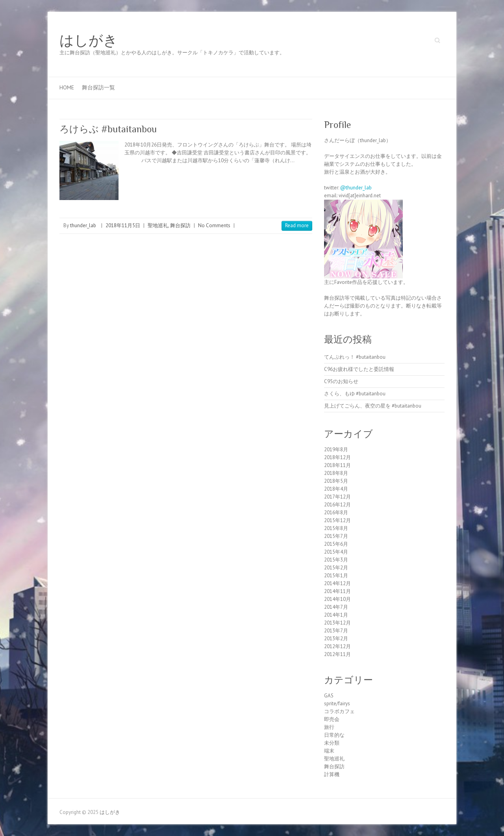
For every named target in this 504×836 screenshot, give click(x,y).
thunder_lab (83, 225)
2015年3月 (336, 560)
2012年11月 (337, 654)
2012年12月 (337, 646)
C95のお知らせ (341, 381)
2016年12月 (337, 505)
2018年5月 (336, 481)
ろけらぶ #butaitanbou (108, 129)
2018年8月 (336, 473)
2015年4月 (336, 552)
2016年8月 (336, 513)
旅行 (329, 727)
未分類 (332, 743)
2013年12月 (337, 623)
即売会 (332, 719)
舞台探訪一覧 (98, 87)
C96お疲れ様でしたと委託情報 (359, 369)
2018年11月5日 (123, 225)
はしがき (89, 41)
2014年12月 (337, 583)
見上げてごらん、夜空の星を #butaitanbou (373, 406)
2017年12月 (337, 497)
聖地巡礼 (158, 225)
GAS (329, 696)
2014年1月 (336, 615)
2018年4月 (336, 489)
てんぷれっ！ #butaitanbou (355, 357)
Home (67, 87)
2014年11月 (337, 591)
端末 (329, 751)
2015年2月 (336, 568)
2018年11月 (337, 465)
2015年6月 (336, 544)
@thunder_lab (356, 188)
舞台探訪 (180, 225)
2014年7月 (336, 607)
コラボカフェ (339, 711)
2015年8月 (336, 528)
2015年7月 (336, 536)
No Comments (214, 225)
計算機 (332, 774)
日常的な (334, 735)
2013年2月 (336, 639)
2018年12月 (337, 457)
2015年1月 (336, 576)
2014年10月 (337, 599)
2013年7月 (336, 631)
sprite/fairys (337, 703)
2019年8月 (336, 450)
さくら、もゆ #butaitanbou (355, 394)
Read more (297, 225)
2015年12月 (337, 520)
